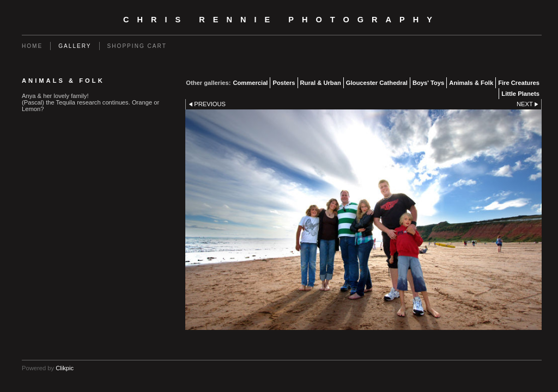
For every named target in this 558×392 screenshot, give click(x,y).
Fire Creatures (519, 83)
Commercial (250, 83)
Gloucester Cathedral (377, 83)
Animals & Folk (471, 83)
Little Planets (520, 94)
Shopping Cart (137, 46)
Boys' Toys (428, 83)
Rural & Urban (321, 83)
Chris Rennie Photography (282, 20)
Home (32, 46)
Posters (284, 83)
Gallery (75, 46)
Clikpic (65, 368)
